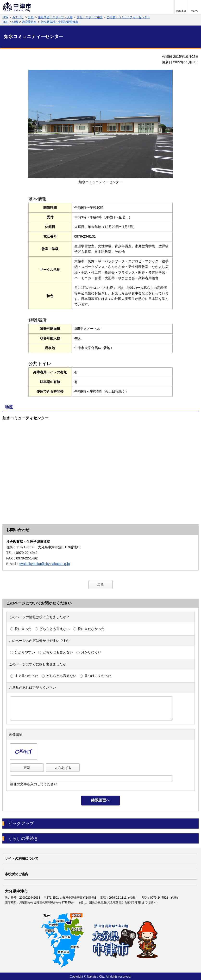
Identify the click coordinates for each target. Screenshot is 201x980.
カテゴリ (18, 17)
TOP (5, 17)
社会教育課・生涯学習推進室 (60, 22)
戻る (100, 584)
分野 (31, 17)
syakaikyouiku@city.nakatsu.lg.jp (45, 564)
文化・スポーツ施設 (90, 17)
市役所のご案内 (17, 874)
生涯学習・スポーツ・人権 (55, 17)
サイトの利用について (22, 858)
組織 (15, 22)
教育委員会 (29, 22)
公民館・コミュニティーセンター (128, 17)
